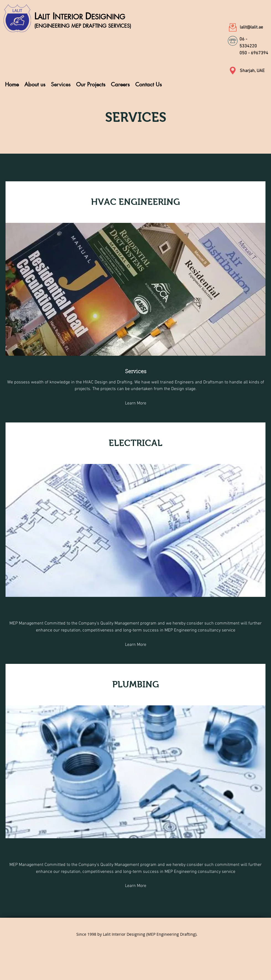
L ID (80, 16)
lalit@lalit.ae (251, 27)
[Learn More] (135, 403)
